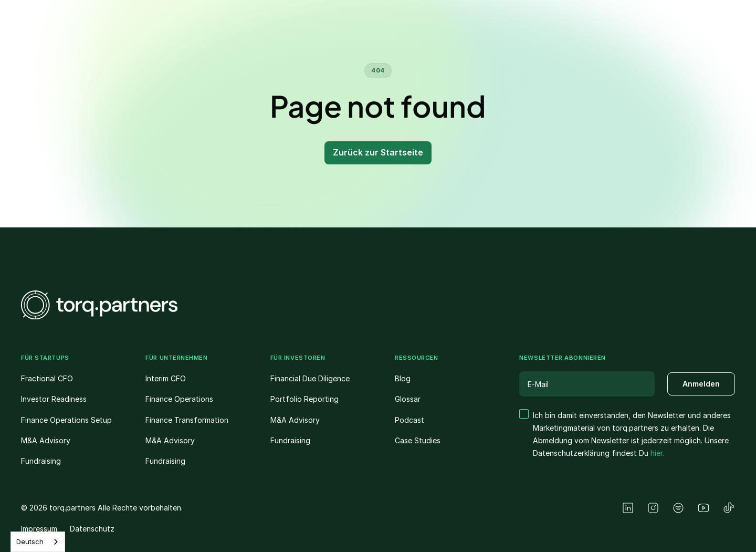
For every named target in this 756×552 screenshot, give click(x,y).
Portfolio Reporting (304, 399)
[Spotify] (678, 508)
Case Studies (418, 440)
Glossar (408, 399)
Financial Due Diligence (310, 378)
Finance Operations (179, 399)
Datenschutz (92, 529)
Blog (403, 378)
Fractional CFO (47, 378)
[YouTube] (703, 508)
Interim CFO (166, 378)
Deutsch (30, 541)
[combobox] (38, 542)
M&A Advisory (46, 440)
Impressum (39, 529)
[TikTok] (729, 508)
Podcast (409, 420)
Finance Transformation (187, 420)
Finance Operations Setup (66, 420)
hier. (657, 453)
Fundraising (41, 461)
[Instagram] (653, 508)
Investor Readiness (54, 399)
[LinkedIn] (628, 508)
